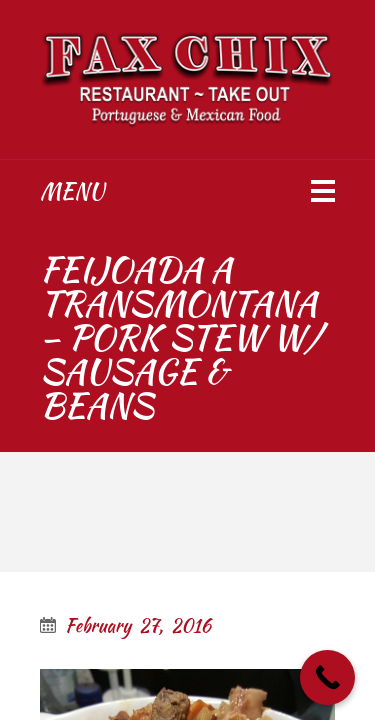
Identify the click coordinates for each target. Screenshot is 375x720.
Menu (72, 191)
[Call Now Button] (327, 677)
